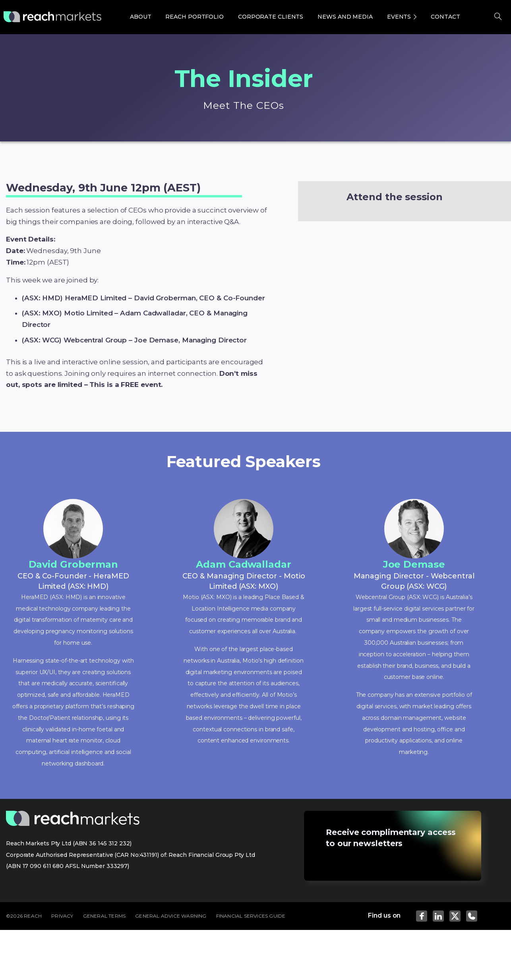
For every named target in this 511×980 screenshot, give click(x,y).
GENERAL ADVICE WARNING (171, 916)
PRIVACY (62, 916)
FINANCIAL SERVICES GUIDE (251, 916)
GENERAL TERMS (105, 916)
